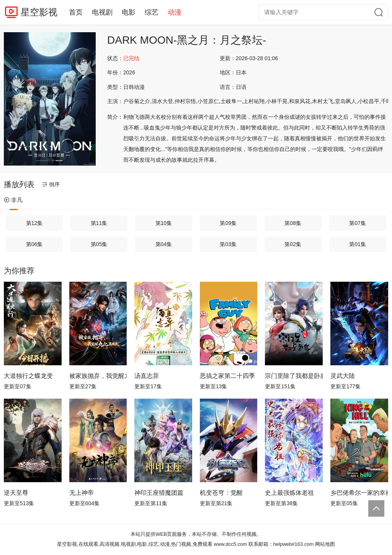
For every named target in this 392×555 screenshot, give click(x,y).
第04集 (164, 244)
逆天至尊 (16, 493)
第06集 (34, 244)
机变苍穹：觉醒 (221, 493)
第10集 (164, 223)
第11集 (99, 223)
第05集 (99, 244)
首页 (76, 12)
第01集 (358, 244)
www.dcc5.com (231, 544)
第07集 (358, 223)
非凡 (13, 200)
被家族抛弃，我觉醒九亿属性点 (98, 376)
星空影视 (39, 12)
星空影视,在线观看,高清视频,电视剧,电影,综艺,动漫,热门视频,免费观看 (135, 544)
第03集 (228, 244)
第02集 (293, 244)
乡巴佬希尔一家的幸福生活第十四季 (359, 493)
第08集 (293, 223)
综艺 (152, 12)
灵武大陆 (343, 376)
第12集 (34, 223)
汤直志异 (147, 376)
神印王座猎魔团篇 (159, 493)
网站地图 (325, 544)
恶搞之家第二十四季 (227, 376)
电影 (129, 12)
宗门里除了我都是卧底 (294, 376)
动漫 (175, 12)
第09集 (228, 223)
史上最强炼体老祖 (289, 493)
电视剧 (102, 12)
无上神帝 (82, 493)
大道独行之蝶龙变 (28, 376)
